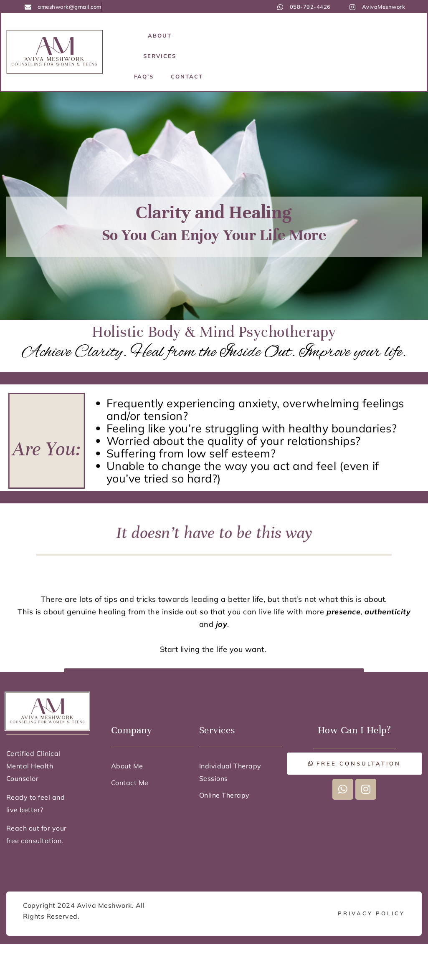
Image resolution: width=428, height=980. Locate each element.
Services (160, 56)
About (160, 35)
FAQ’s (144, 76)
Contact (187, 76)
